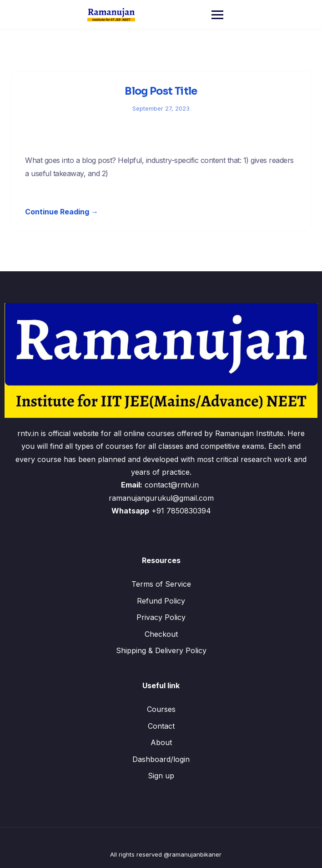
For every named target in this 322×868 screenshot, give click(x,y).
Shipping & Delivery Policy (161, 650)
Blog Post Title (161, 91)
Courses (161, 709)
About (161, 742)
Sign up (161, 776)
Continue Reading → (62, 212)
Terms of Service (161, 584)
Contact (161, 726)
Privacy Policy (161, 617)
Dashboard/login (161, 759)
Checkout (161, 634)
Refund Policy (161, 601)
